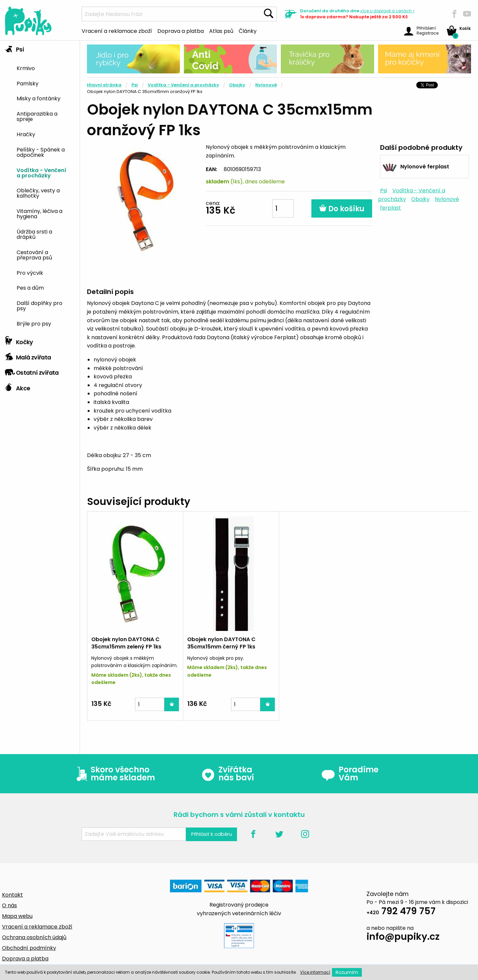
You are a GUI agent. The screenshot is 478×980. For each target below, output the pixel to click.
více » (387, 11)
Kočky (19, 341)
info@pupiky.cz (403, 938)
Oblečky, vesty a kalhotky (38, 193)
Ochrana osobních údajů (34, 937)
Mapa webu (17, 916)
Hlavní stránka (104, 85)
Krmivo (26, 68)
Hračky (26, 134)
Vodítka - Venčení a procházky (41, 172)
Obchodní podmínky (29, 948)
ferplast (391, 208)
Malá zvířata (28, 356)
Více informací (315, 972)
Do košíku (342, 209)
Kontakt (12, 895)
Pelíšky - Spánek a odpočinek (41, 152)
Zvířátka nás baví (228, 774)
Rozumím (347, 972)
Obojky (237, 85)
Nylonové (266, 85)
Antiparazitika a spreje (37, 116)
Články (248, 31)
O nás (9, 905)
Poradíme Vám (350, 774)
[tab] (40, 187)
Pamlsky (28, 83)
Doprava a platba (181, 31)
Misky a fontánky (39, 98)
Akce (17, 387)
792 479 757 (401, 912)
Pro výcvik (30, 272)
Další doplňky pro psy (40, 305)
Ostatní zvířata (32, 371)
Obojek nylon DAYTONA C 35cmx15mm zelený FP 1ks (126, 643)
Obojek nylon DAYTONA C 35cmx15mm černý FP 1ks (221, 643)
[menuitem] (46, 68)
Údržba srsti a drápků (34, 234)
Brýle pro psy (34, 323)
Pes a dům (30, 287)
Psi (14, 48)
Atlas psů (221, 31)
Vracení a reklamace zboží (117, 31)
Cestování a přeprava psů (34, 254)
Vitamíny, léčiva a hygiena (40, 213)
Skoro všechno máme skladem (114, 774)
